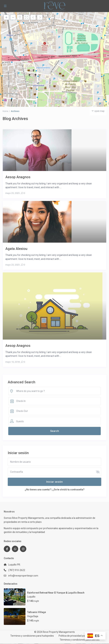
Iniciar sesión (55, 482)
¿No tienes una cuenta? (38, 490)
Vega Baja (33, 616)
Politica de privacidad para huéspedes (79, 636)
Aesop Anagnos (18, 177)
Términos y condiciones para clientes (80, 640)
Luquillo (31, 597)
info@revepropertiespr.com (23, 576)
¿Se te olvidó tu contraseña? (68, 490)
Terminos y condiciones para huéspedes (32, 636)
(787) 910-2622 (17, 570)
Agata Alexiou (16, 249)
